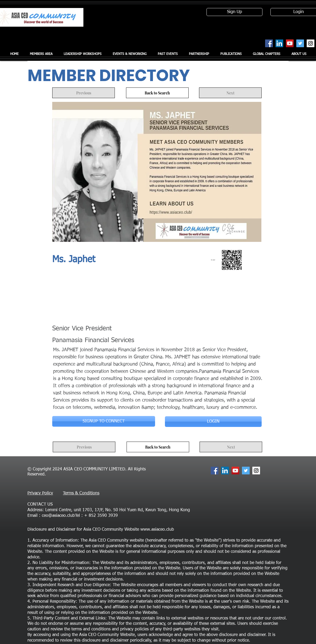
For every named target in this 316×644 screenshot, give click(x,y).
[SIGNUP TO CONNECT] (104, 421)
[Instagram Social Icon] (311, 43)
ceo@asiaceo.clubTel (61, 516)
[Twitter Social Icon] (300, 43)
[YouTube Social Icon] (290, 43)
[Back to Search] (157, 93)
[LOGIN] (213, 422)
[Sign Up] (234, 12)
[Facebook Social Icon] (269, 43)
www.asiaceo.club (157, 530)
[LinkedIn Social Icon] (279, 43)
